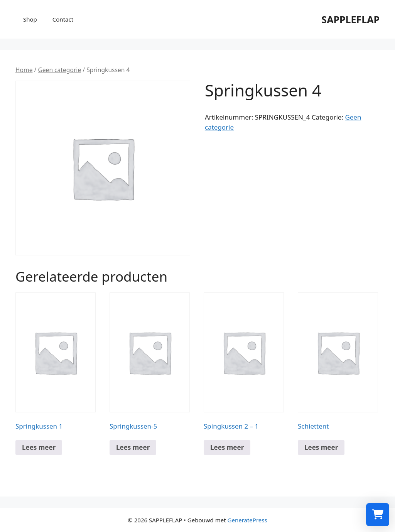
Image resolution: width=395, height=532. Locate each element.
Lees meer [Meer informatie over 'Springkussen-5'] (133, 447)
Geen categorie (59, 70)
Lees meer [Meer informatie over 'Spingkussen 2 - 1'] (227, 447)
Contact (63, 19)
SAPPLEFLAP (350, 19)
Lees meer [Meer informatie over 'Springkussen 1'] (39, 447)
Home (24, 70)
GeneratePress (247, 520)
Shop (30, 19)
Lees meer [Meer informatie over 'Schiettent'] (321, 447)
